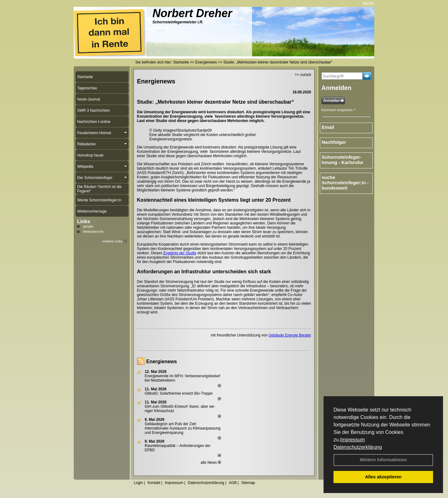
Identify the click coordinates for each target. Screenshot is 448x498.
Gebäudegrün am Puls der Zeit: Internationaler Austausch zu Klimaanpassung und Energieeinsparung (183, 428)
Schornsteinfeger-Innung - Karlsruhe (342, 160)
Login (138, 483)
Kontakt (154, 483)
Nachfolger (373, 3)
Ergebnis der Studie (180, 253)
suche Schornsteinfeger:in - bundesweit (345, 183)
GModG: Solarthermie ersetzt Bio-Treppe (179, 393)
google (88, 226)
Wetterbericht (93, 232)
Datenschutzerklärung (358, 447)
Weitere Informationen (383, 460)
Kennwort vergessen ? (338, 110)
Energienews (162, 362)
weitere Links (115, 241)
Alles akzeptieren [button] (383, 477)
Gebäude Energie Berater (290, 335)
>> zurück (303, 75)
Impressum (352, 440)
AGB (233, 483)
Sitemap (248, 483)
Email (328, 127)
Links (84, 221)
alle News (211, 463)
